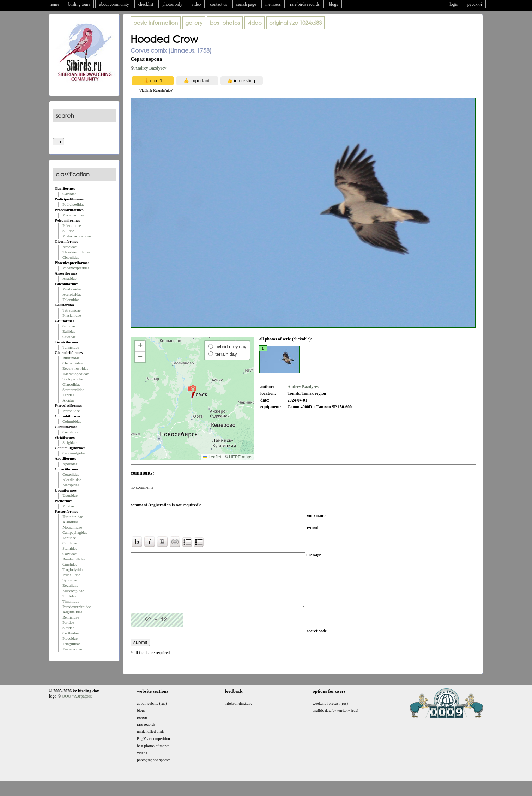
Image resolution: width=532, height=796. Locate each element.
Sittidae (68, 628)
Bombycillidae (74, 559)
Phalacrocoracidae (77, 236)
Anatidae (69, 278)
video (196, 4)
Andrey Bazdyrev (150, 68)
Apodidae (70, 464)
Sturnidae (70, 548)
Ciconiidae (71, 257)
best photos (225, 23)
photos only (172, 4)
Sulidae (68, 231)
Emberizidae (72, 649)
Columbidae (72, 421)
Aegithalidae (72, 612)
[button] (192, 391)
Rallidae (69, 331)
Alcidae (68, 400)
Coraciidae (71, 474)
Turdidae (69, 596)
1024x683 (295, 23)
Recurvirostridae (75, 368)
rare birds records (305, 4)
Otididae (69, 337)
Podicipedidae (73, 204)
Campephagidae (75, 532)
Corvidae (69, 554)
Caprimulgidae (74, 453)
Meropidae (71, 485)
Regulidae (70, 585)
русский (475, 4)
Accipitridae (72, 294)
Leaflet (212, 457)
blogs (333, 4)
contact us (218, 4)
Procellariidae (73, 215)
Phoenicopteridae (76, 268)
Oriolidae (70, 543)
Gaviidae (69, 194)
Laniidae (69, 538)
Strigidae (69, 442)
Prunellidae (71, 575)
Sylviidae (70, 580)
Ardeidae (69, 247)
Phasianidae (72, 315)
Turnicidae (71, 347)
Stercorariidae (73, 390)
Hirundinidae (73, 517)
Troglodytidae (73, 569)
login (454, 4)
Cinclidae (70, 564)
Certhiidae (71, 633)
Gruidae (69, 326)
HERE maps (241, 457)
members (273, 4)
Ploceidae (70, 638)
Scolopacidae (73, 379)
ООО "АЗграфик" (77, 707)
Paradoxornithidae (77, 607)
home (55, 4)
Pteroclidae (71, 411)
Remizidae (71, 617)
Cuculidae (70, 432)
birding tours (79, 4)
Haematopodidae (76, 374)
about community (114, 4)
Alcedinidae (72, 480)
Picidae (68, 506)
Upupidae (70, 495)
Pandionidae (72, 289)
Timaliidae (71, 601)
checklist (146, 4)
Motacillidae (72, 527)
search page (246, 4)
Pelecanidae (72, 225)
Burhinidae (71, 358)
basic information (156, 23)
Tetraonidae (72, 310)
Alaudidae (70, 522)
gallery (194, 23)
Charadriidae (72, 363)
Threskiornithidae (76, 252)
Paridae (68, 622)
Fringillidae (71, 644)
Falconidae (71, 300)
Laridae (68, 395)
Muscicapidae (73, 591)
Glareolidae (71, 384)
